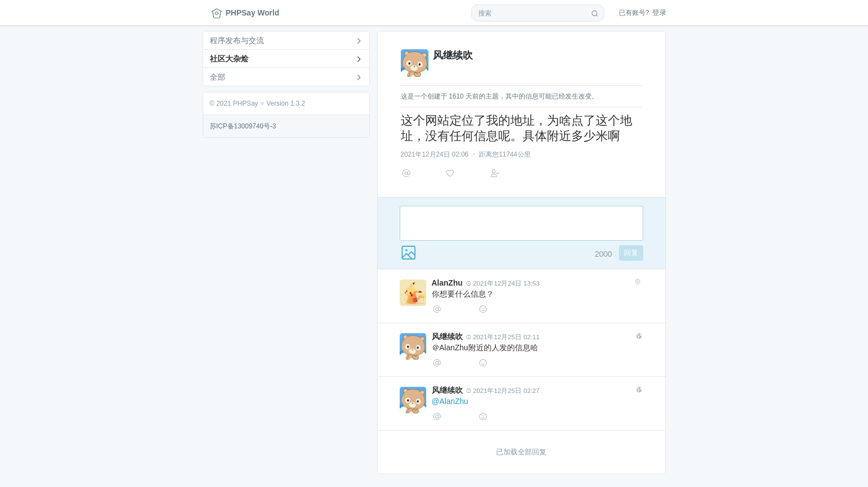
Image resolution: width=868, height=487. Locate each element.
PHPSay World (245, 13)
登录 (643, 12)
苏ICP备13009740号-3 (243, 126)
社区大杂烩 (229, 59)
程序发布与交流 (237, 40)
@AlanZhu (450, 406)
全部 (218, 77)
